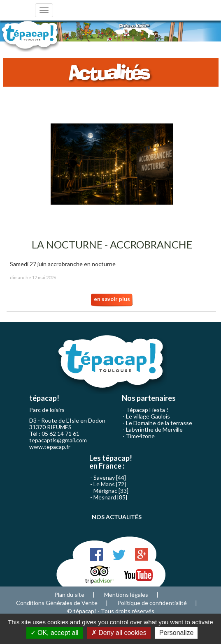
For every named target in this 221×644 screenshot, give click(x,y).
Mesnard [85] (110, 497)
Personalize (177, 633)
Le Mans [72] (110, 484)
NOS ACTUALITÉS (117, 517)
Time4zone (140, 436)
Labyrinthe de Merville (154, 429)
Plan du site (69, 595)
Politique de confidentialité (152, 603)
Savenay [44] (110, 477)
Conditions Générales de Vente (57, 603)
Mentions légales (126, 595)
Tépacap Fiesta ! (147, 410)
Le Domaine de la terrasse (159, 423)
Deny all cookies (119, 633)
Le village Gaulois (148, 416)
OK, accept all (55, 633)
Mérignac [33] (111, 491)
